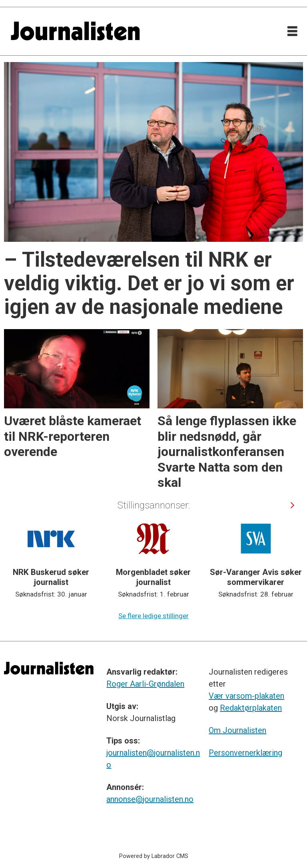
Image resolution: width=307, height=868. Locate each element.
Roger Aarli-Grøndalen (145, 684)
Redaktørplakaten (251, 708)
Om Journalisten (237, 730)
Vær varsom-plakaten (246, 696)
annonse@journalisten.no (150, 799)
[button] (292, 505)
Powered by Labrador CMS (154, 856)
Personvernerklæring (245, 753)
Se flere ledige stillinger (153, 616)
